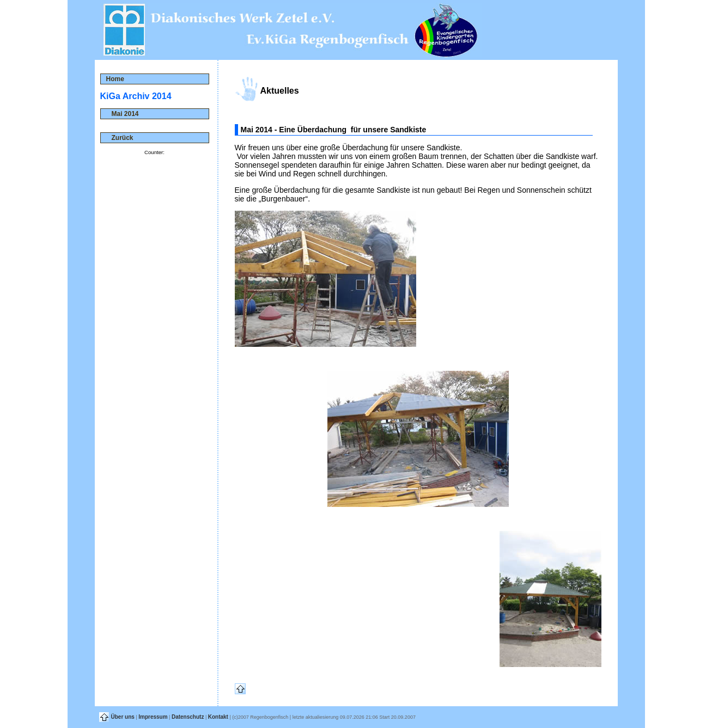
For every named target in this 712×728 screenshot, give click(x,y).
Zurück (120, 138)
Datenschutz (188, 717)
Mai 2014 (123, 114)
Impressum (153, 717)
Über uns (123, 717)
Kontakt (218, 717)
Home (115, 79)
